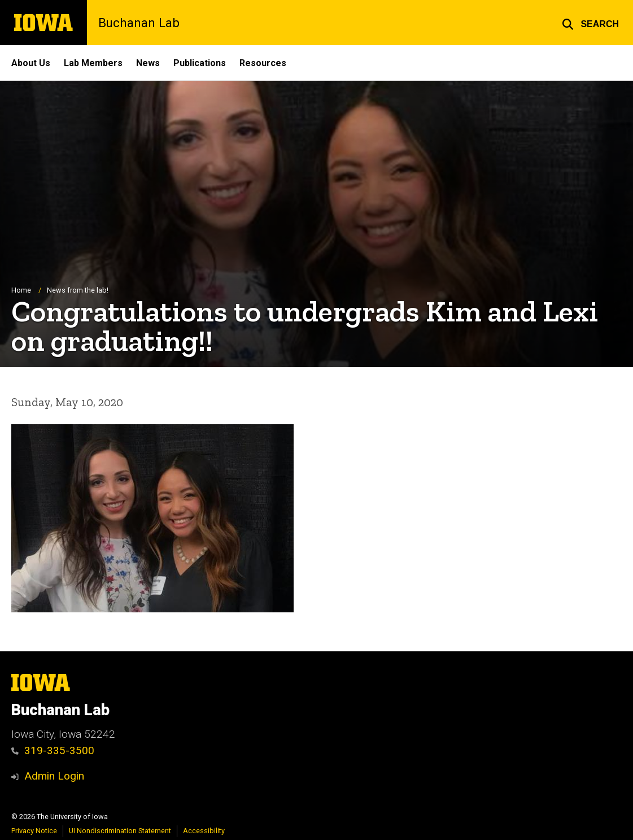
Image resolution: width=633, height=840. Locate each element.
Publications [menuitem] (200, 63)
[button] (590, 23)
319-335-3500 (53, 750)
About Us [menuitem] (31, 63)
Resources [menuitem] (263, 63)
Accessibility (204, 831)
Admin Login (54, 776)
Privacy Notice (34, 831)
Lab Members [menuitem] (93, 63)
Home (21, 291)
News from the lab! (78, 291)
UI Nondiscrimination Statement (120, 831)
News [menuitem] (148, 63)
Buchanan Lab (139, 23)
